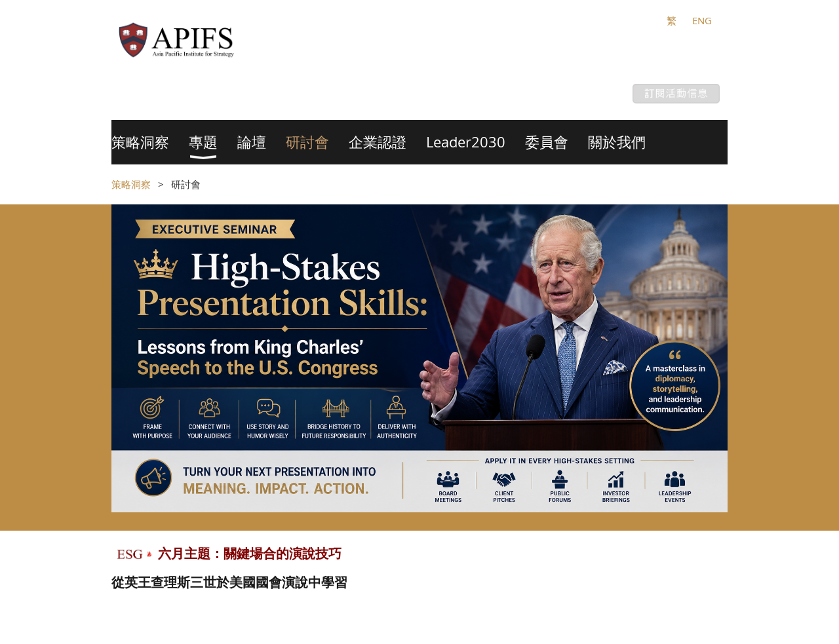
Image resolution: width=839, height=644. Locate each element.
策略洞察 (131, 184)
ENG (702, 20)
